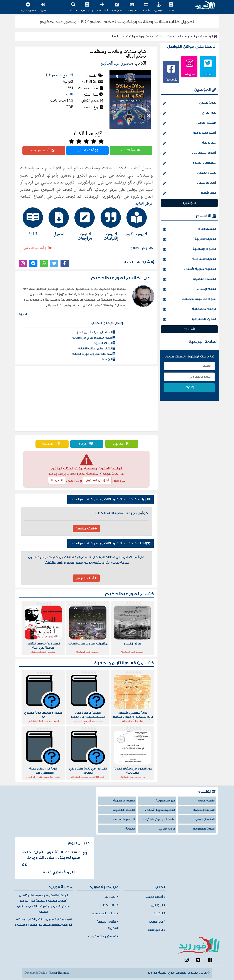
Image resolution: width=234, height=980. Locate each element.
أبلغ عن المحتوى (37, 248)
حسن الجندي (189, 173)
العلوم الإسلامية (189, 249)
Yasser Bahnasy (59, 973)
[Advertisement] (86, 399)
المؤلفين (159, 7)
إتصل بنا (57, 480)
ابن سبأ (109, 359)
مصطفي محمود (189, 163)
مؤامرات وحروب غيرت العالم (93, 354)
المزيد (23, 314)
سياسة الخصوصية (105, 913)
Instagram (189, 74)
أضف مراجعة (44, 150)
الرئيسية (209, 36)
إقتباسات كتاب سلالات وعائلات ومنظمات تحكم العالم (110, 543)
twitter (208, 74)
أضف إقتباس (87, 150)
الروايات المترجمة (189, 259)
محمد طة (189, 143)
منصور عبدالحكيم (183, 36)
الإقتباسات (132, 7)
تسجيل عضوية (28, 7)
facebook (171, 80)
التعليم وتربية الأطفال (189, 269)
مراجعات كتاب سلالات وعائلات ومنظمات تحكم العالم (110, 499)
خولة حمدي (189, 103)
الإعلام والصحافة (189, 309)
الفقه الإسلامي (189, 289)
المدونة (130, 829)
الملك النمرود (104, 343)
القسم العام (189, 229)
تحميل (122, 444)
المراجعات (117, 7)
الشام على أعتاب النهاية (97, 349)
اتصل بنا (112, 897)
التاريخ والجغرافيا (60, 75)
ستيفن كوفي (189, 123)
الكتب (171, 7)
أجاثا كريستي (189, 183)
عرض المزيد (144, 204)
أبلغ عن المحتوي (97, 480)
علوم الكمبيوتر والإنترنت (189, 299)
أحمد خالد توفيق (189, 133)
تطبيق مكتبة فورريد (103, 937)
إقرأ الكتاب (131, 150)
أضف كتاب (102, 7)
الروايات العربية (189, 239)
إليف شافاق (189, 193)
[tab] (138, 222)
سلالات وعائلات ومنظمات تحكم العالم (137, 36)
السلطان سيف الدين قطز (96, 332)
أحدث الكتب (155, 897)
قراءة (87, 444)
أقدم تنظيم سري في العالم (93, 338)
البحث (73, 7)
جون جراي (189, 113)
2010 (69, 94)
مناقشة (52, 444)
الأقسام (146, 7)
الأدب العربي (167, 829)
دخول (43, 7)
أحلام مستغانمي (189, 153)
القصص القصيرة (189, 279)
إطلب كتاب (87, 7)
